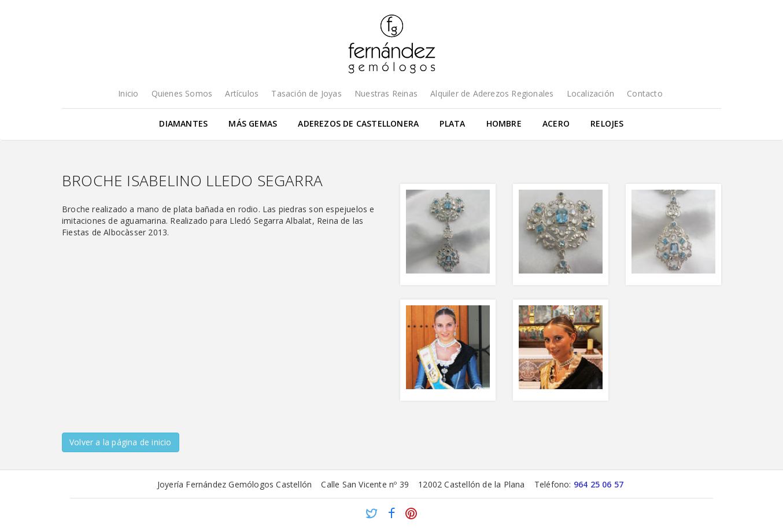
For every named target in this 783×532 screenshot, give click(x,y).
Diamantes (183, 123)
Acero (556, 123)
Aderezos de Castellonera (358, 123)
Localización (590, 93)
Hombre (504, 123)
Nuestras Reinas (386, 93)
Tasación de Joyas (306, 93)
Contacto (645, 93)
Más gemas (253, 123)
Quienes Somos (182, 93)
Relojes (607, 123)
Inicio (128, 93)
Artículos (242, 93)
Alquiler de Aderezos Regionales (492, 93)
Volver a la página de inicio (121, 442)
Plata (452, 123)
